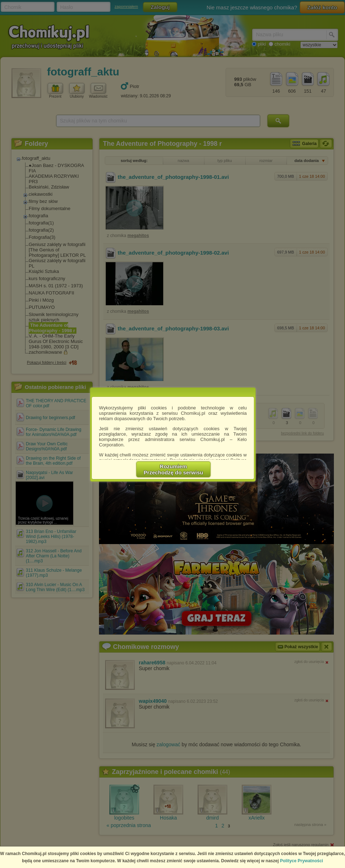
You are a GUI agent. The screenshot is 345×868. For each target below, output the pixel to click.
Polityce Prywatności (302, 861)
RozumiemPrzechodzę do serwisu (174, 469)
